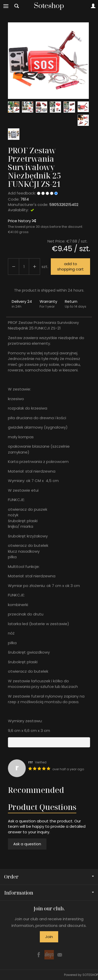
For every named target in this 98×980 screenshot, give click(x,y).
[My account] (93, 6)
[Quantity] (24, 267)
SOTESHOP (90, 975)
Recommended (36, 790)
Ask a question (27, 844)
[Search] (17, 6)
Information (49, 893)
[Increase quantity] (14, 267)
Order (49, 877)
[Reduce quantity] (34, 267)
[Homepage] (49, 6)
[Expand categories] (6, 6)
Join (49, 937)
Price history (22, 221)
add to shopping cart (70, 266)
